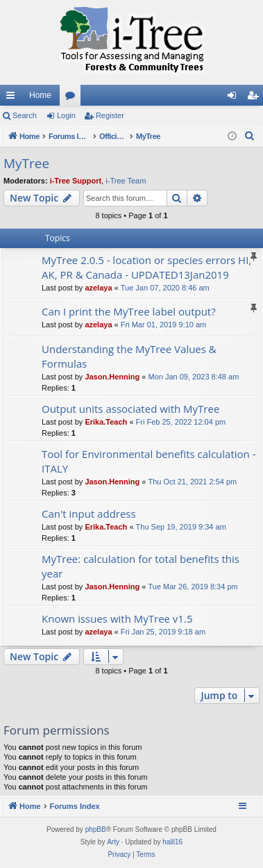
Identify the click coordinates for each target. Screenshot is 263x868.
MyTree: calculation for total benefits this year (141, 566)
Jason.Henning (112, 377)
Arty (113, 842)
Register (110, 115)
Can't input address (89, 514)
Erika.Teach (106, 422)
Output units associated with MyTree (130, 409)
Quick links (13, 98)
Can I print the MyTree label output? (129, 311)
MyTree (26, 163)
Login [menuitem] (235, 98)
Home (40, 95)
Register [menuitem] (256, 98)
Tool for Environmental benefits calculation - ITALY (149, 461)
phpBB (96, 829)
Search (25, 115)
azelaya (98, 288)
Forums (73, 98)
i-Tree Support (76, 181)
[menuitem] (250, 136)
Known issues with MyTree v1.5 (117, 619)
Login (66, 115)
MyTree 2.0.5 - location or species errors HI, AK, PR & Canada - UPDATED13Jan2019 (146, 267)
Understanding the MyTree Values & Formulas (129, 356)
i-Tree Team (126, 181)
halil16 (172, 842)
